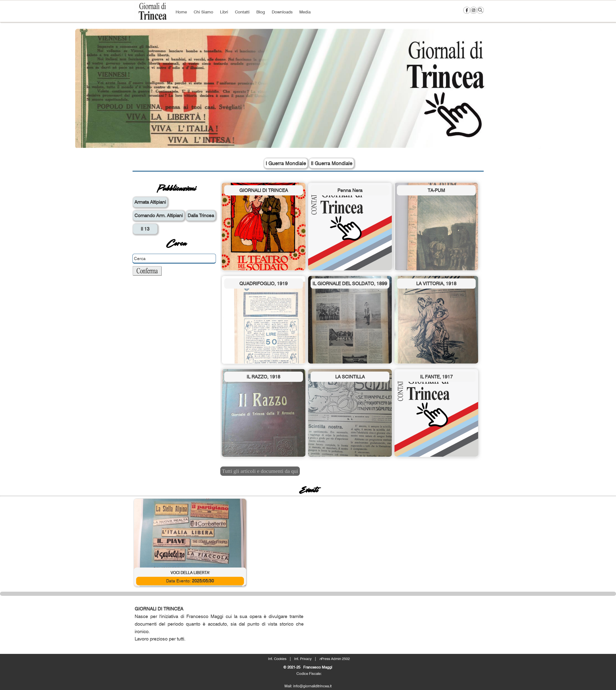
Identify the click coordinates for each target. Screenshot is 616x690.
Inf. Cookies (277, 659)
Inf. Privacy (303, 659)
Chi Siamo (203, 12)
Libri (224, 12)
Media (305, 12)
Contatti (242, 12)
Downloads (282, 12)
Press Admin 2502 (335, 659)
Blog (261, 12)
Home (181, 12)
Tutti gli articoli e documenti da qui (260, 471)
